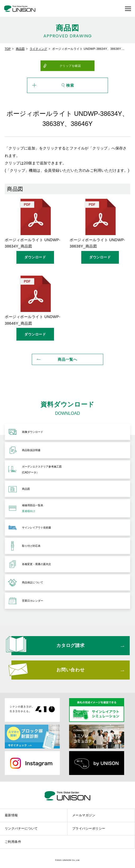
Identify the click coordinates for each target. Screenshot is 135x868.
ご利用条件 (13, 842)
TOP (8, 49)
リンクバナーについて (21, 829)
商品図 (20, 49)
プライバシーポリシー (89, 829)
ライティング (38, 49)
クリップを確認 (70, 66)
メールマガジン (84, 815)
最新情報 (11, 815)
